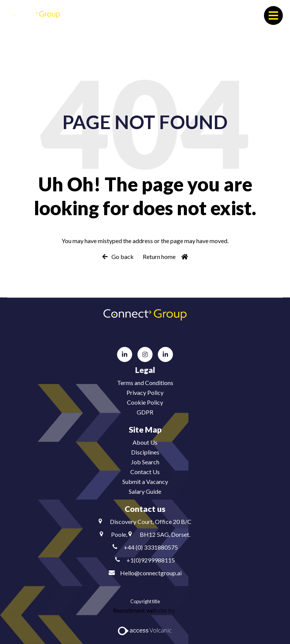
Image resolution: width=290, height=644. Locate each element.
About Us (145, 442)
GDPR (145, 412)
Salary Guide (145, 491)
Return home (159, 257)
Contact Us (145, 472)
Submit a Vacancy (145, 481)
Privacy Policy (145, 392)
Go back (123, 257)
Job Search (145, 462)
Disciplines (145, 452)
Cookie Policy (145, 402)
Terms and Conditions (145, 383)
